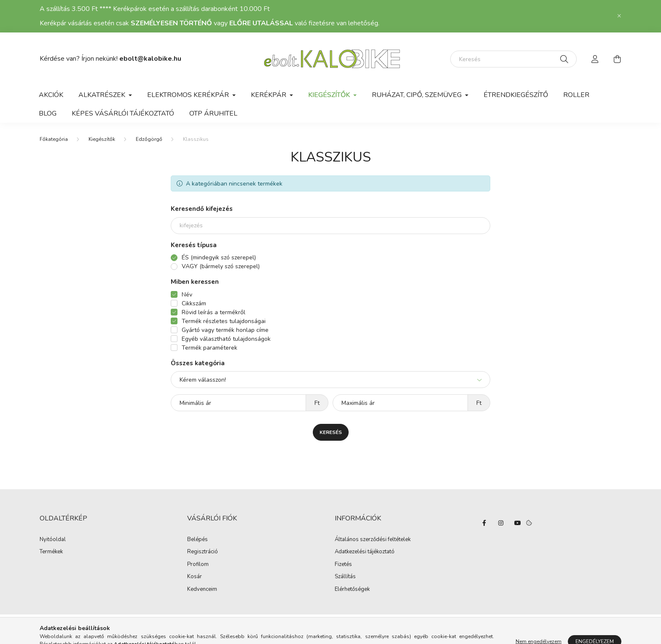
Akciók (51, 95)
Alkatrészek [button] (103, 95)
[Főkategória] (54, 139)
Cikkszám (194, 303)
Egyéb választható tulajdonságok (226, 339)
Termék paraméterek (210, 348)
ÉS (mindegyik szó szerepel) (219, 257)
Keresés (331, 432)
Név (187, 295)
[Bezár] (619, 16)
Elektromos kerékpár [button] (189, 95)
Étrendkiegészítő (516, 95)
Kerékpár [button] (269, 95)
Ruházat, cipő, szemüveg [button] (418, 95)
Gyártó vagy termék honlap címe (225, 330)
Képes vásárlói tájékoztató (123, 113)
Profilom (198, 565)
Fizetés (343, 565)
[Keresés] (513, 59)
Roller (576, 95)
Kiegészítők (102, 139)
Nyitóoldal (53, 540)
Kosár (195, 577)
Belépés (197, 540)
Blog (48, 113)
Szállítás (345, 577)
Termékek (51, 552)
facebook (484, 523)
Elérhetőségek (352, 590)
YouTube (518, 523)
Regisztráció (203, 552)
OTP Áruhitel (213, 113)
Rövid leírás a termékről (214, 312)
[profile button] (595, 59)
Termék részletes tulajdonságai (224, 321)
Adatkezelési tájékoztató (365, 552)
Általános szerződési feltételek (373, 540)
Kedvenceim (202, 590)
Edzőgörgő (149, 139)
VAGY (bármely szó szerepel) (221, 266)
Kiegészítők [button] (330, 95)
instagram (501, 523)
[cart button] (617, 59)
